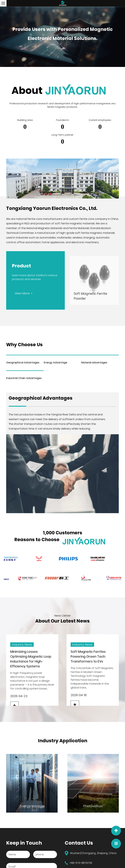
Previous (62, 556)
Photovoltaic (93, 806)
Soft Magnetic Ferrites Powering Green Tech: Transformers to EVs (88, 656)
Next (62, 562)
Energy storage (32, 806)
